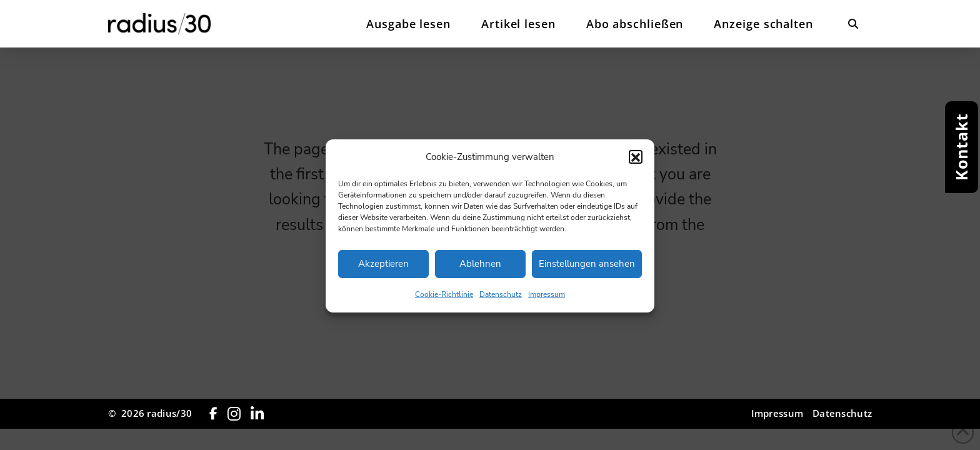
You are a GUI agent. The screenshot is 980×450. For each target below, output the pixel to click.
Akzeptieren (383, 271)
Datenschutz (501, 301)
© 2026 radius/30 (150, 413)
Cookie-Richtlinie (444, 301)
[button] (636, 164)
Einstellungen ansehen (587, 271)
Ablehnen (480, 271)
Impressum (547, 301)
